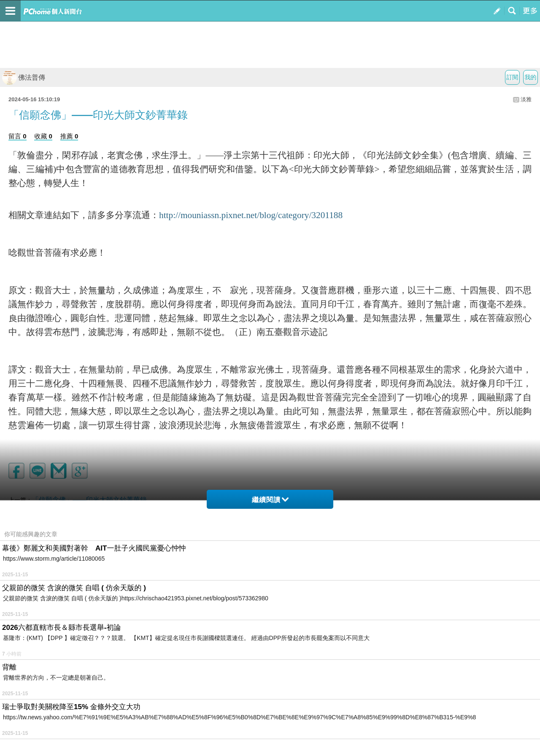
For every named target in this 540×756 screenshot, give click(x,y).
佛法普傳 (24, 77)
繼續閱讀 (270, 500)
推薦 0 (69, 136)
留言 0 (18, 136)
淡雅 (526, 99)
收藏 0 (43, 136)
